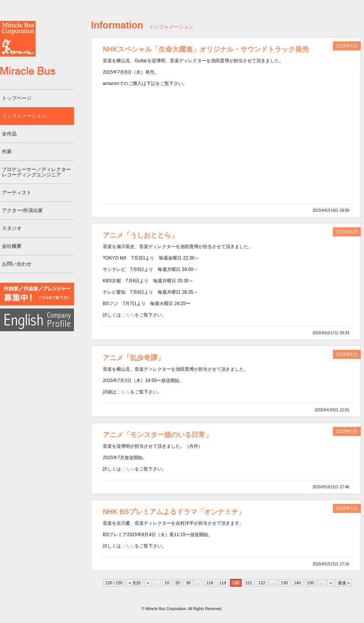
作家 (7, 152)
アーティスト (17, 193)
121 (249, 583)
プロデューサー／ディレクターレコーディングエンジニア (36, 172)
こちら (128, 315)
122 (262, 583)
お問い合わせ (17, 264)
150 (311, 583)
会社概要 (12, 246)
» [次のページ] (331, 583)
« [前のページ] (148, 583)
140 (297, 583)
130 (284, 583)
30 (188, 583)
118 (210, 583)
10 (167, 583)
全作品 (9, 134)
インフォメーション (24, 116)
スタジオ (12, 228)
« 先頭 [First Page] (134, 583)
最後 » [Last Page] (344, 583)
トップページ (17, 98)
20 (177, 583)
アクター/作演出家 (22, 210)
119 (223, 583)
